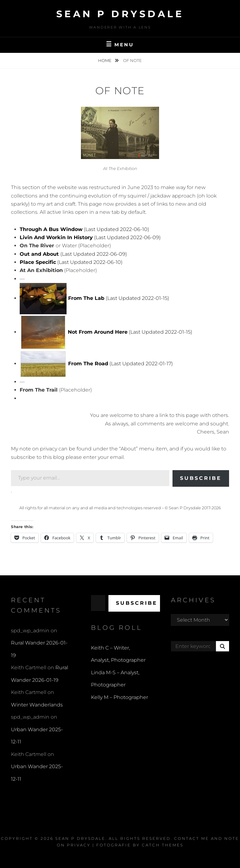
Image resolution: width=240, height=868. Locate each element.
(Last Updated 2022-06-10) (84, 229)
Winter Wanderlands (37, 705)
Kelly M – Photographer (120, 697)
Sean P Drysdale (120, 14)
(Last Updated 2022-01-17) (120, 364)
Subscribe (201, 478)
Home (105, 60)
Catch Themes (163, 845)
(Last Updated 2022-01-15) (118, 298)
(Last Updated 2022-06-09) (90, 237)
